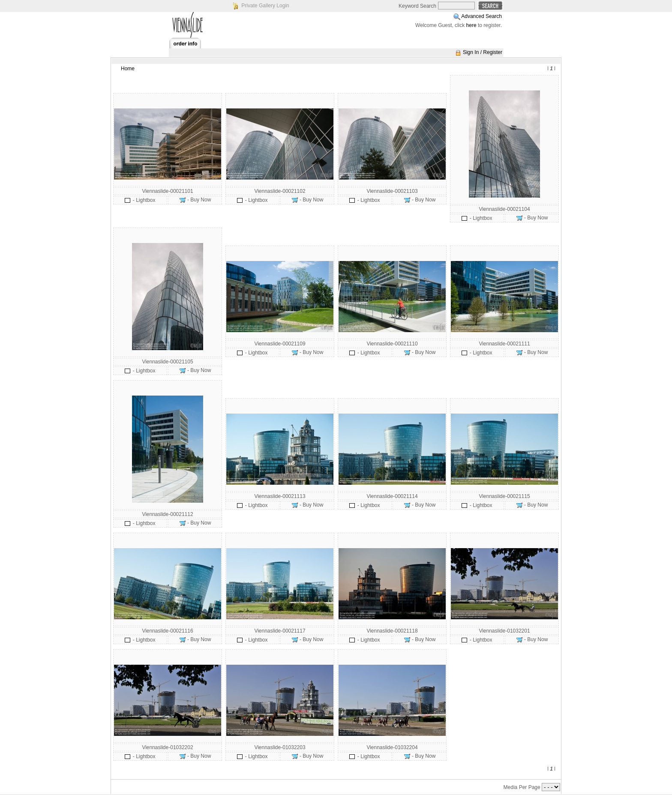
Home (128, 69)
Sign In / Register (483, 52)
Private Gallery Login (265, 6)
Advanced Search (481, 16)
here (471, 25)
